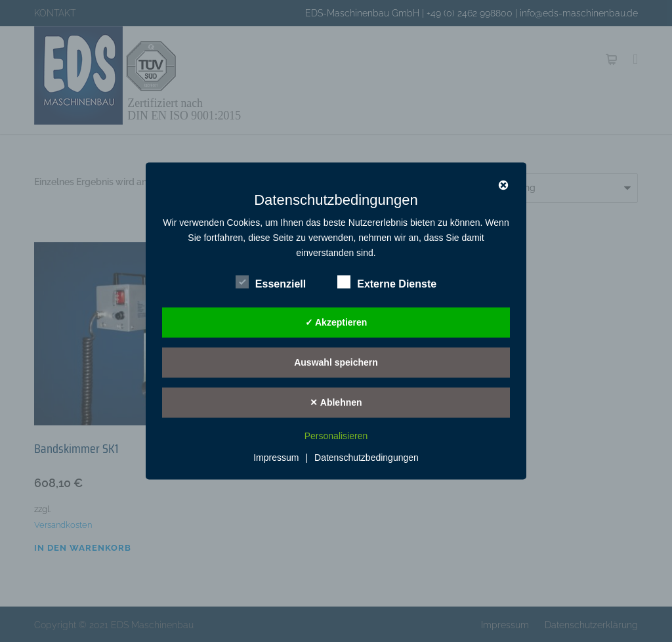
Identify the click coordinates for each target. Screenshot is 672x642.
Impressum (276, 458)
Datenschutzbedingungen (367, 458)
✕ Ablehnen (336, 402)
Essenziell (271, 282)
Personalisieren (336, 437)
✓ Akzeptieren (336, 322)
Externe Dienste (387, 282)
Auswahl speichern (336, 362)
